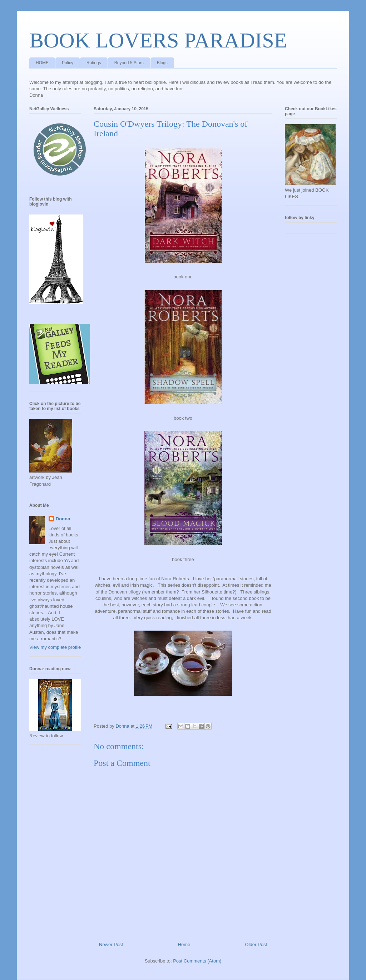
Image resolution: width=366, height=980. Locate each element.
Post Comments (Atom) (197, 961)
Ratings (94, 63)
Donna (63, 519)
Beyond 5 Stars (129, 63)
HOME (42, 63)
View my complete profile (55, 647)
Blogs (162, 63)
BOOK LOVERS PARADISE (158, 40)
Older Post (256, 944)
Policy (68, 63)
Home (184, 944)
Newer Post (111, 944)
